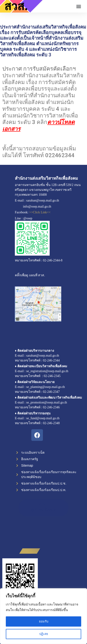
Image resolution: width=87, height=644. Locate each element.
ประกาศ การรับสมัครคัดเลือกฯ (39, 69)
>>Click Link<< (40, 212)
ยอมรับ (44, 621)
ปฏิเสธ (43, 634)
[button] (79, 6)
